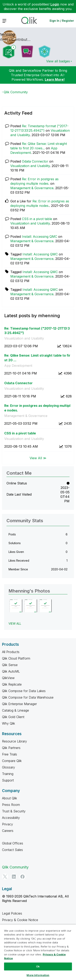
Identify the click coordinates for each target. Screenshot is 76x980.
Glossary (9, 767)
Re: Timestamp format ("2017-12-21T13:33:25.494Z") (37, 331)
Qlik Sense (10, 665)
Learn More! (55, 79)
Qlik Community (16, 92)
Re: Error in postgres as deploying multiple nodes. (37, 408)
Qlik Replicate (12, 684)
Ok (38, 966)
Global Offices (13, 843)
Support (8, 780)
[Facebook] (22, 877)
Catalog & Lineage (16, 710)
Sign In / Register (62, 21)
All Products (11, 652)
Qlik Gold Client (13, 717)
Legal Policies (12, 913)
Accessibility (11, 818)
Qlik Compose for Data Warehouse (28, 697)
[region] (38, 952)
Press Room (11, 805)
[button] (16, 606)
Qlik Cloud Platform (16, 658)
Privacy (7, 824)
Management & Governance (32, 188)
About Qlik (10, 798)
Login (55, 4)
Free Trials (10, 754)
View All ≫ (38, 458)
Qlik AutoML (11, 671)
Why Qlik (9, 723)
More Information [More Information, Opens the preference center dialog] (38, 975)
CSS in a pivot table (37, 219)
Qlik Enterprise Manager (19, 704)
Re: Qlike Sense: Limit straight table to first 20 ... (37, 358)
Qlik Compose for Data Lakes (24, 691)
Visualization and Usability (30, 166)
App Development (18, 366)
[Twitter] (5, 877)
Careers (8, 831)
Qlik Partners (11, 748)
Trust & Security (14, 811)
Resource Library (14, 741)
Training (8, 774)
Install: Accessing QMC (40, 237)
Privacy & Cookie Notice (20, 920)
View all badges (58, 61)
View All (15, 623)
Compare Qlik (12, 761)
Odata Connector (35, 161)
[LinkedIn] (14, 877)
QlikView (8, 678)
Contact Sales (12, 850)
